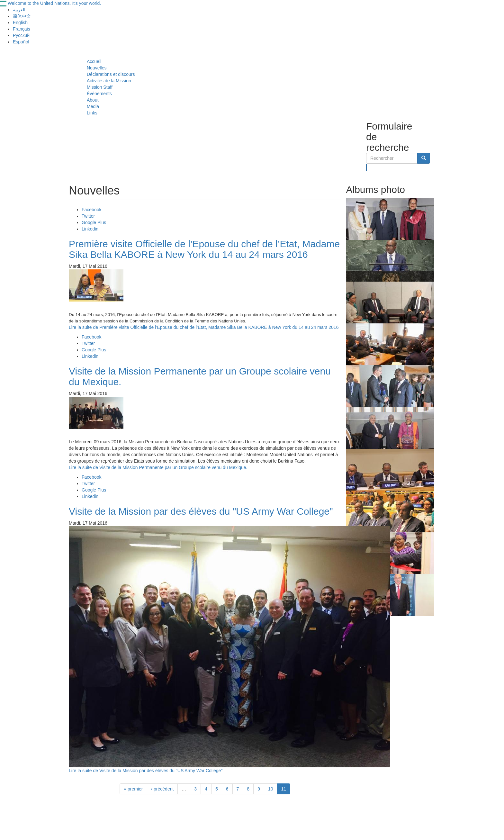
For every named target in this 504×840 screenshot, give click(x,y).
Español (21, 42)
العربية (19, 10)
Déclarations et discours (111, 74)
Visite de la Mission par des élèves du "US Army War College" (201, 511)
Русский (21, 35)
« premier (133, 789)
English (20, 23)
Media (93, 106)
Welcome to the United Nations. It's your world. (54, 3)
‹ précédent (162, 789)
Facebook (91, 210)
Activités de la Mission (109, 81)
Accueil (94, 61)
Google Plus (94, 222)
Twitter (88, 216)
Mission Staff (100, 87)
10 (271, 789)
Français (22, 29)
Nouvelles (97, 68)
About (93, 100)
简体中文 (22, 16)
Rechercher (367, 167)
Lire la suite (204, 327)
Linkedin (90, 229)
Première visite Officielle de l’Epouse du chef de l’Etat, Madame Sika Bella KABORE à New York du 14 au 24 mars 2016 (204, 249)
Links (92, 113)
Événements (99, 94)
